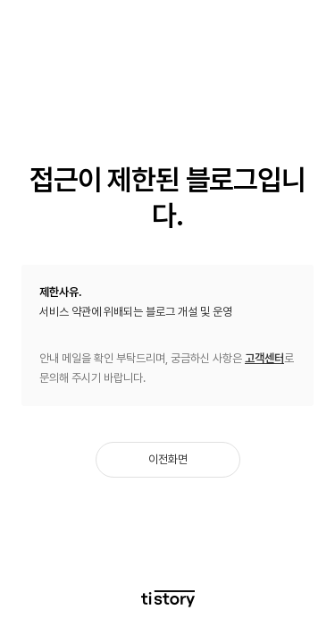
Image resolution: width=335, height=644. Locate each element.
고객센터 (264, 358)
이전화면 (168, 459)
